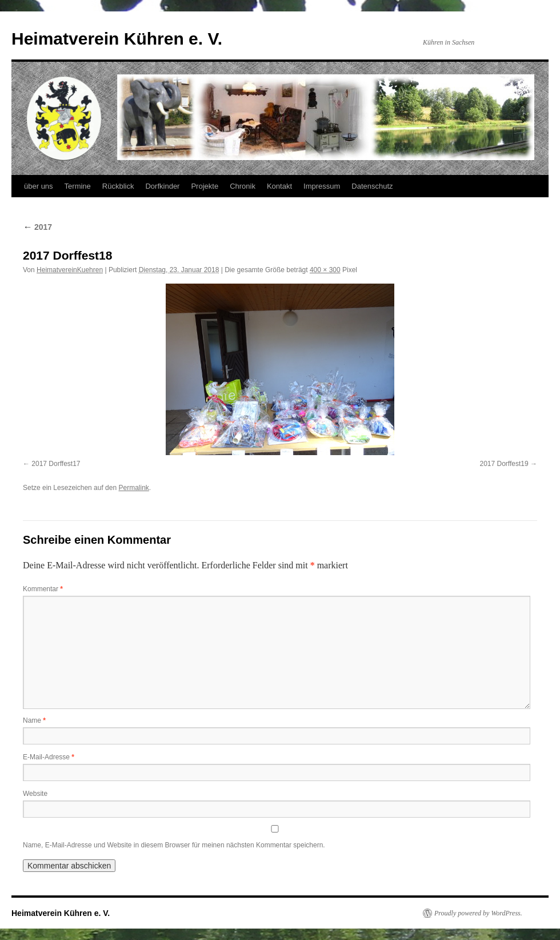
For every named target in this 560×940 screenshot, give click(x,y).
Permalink (133, 488)
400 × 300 (325, 270)
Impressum (322, 186)
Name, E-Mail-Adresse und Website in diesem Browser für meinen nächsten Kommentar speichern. (174, 845)
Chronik (243, 186)
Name (34, 720)
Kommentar (43, 589)
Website (35, 794)
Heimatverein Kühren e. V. (117, 39)
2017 (37, 227)
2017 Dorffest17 (56, 464)
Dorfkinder (162, 186)
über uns (39, 186)
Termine (78, 186)
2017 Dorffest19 (504, 464)
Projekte (205, 186)
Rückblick (118, 186)
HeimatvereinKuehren (70, 270)
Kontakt (279, 186)
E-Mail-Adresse (49, 757)
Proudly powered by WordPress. (478, 913)
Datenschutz (372, 186)
